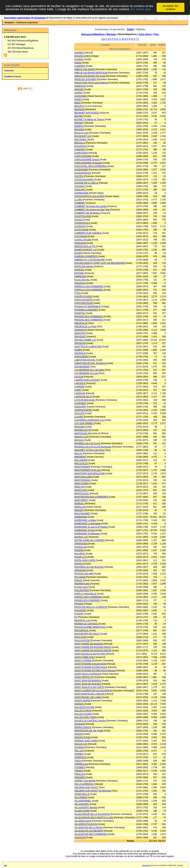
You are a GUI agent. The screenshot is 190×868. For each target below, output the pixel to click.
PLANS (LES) (81, 587)
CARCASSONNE (83, 156)
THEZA (78, 761)
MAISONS (80, 427)
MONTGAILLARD (83, 477)
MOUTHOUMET (82, 514)
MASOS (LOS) (82, 437)
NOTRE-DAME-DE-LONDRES (90, 540)
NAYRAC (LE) (81, 537)
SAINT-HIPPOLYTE (84, 677)
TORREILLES (81, 764)
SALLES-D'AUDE (83, 714)
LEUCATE (79, 413)
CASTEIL (79, 176)
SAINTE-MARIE (82, 701)
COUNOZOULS (82, 223)
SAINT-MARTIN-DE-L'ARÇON (89, 694)
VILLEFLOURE (82, 811)
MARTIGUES (81, 433)
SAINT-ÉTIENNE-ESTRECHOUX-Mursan (95, 671)
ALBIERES (80, 66)
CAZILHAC (80, 190)
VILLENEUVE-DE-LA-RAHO (89, 828)
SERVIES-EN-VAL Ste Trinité (89, 731)
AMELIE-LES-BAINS (85, 69)
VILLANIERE (81, 797)
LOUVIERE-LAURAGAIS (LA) (89, 420)
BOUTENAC (81, 140)
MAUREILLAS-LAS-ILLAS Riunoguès (93, 447)
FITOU (78, 293)
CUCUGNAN (81, 236)
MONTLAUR (81, 490)
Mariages (112, 34)
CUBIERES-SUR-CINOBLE (88, 233)
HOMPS (78, 350)
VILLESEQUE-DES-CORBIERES (91, 834)
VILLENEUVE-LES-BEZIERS (89, 831)
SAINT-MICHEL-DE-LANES (88, 697)
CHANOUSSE (81, 193)
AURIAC (79, 93)
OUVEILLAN (81, 547)
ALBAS (78, 63)
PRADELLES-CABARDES (87, 600)
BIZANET (79, 116)
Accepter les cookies (171, 7)
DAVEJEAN (80, 243)
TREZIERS (80, 777)
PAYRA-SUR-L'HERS (85, 560)
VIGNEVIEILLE (82, 794)
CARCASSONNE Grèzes (87, 160)
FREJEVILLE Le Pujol (85, 327)
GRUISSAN (80, 343)
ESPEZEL (79, 270)
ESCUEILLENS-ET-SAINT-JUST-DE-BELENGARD (100, 263)
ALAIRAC (79, 59)
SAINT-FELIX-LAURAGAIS (88, 674)
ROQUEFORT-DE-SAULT (87, 634)
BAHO (78, 103)
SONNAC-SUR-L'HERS (86, 741)
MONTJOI (79, 487)
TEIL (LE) (79, 751)
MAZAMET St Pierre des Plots (89, 450)
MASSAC (79, 440)
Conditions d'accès (13, 77)
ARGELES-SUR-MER (85, 79)
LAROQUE (80, 393)
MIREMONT (80, 457)
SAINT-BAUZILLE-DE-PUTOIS (90, 654)
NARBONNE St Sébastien (87, 534)
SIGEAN (79, 734)
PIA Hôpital (80, 577)
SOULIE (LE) (81, 744)
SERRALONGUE (83, 727)
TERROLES (80, 757)
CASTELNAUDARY (84, 180)
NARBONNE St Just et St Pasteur (91, 527)
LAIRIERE (80, 387)
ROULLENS (80, 637)
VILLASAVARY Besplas (86, 808)
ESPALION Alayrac (84, 266)
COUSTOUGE (82, 230)
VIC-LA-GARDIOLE (84, 784)
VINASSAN (80, 838)
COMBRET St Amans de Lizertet (91, 206)
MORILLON (80, 507)
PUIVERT (79, 614)
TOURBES (80, 767)
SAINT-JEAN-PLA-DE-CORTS (89, 687)
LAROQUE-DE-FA (83, 397)
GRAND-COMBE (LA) (85, 340)
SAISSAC (79, 704)
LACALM (79, 377)
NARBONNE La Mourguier (88, 524)
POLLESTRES (82, 590)
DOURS (78, 253)
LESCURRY (80, 407)
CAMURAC (80, 150)
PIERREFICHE (82, 584)
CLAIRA (78, 200)
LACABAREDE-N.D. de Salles (89, 370)
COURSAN (80, 226)
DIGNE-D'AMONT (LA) (86, 250)
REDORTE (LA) (82, 620)
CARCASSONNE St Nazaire (89, 163)
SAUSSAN (80, 724)
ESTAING (79, 273)
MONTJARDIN (82, 484)
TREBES (79, 771)
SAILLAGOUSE (82, 641)
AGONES (79, 53)
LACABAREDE (82, 367)
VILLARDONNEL (83, 801)
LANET (78, 390)
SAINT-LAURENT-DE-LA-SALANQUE (93, 691)
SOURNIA (79, 747)
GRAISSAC (80, 337)
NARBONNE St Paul (85, 530)
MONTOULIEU (82, 494)
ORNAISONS (81, 544)
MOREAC (79, 504)
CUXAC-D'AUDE (83, 240)
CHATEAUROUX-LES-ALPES (89, 196)
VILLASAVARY (82, 804)
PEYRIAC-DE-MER (84, 574)
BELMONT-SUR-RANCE (87, 113)
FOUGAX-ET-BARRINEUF (88, 307)
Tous (156, 34)
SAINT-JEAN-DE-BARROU (88, 681)
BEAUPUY (80, 106)
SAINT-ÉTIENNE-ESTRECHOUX (91, 667)
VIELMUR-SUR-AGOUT (86, 787)
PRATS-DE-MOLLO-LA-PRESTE (91, 607)
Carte (130, 29)
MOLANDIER (81, 460)
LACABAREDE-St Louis (86, 373)
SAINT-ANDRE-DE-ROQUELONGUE (93, 647)
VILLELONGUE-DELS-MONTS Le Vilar (94, 818)
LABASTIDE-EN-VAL (85, 360)
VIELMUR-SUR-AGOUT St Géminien (93, 791)
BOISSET (79, 123)
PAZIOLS (79, 564)
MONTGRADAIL (83, 480)
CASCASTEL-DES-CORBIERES (91, 166)
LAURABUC (80, 403)
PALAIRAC (80, 554)
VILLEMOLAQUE (83, 821)
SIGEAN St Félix (83, 737)
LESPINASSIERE (83, 410)
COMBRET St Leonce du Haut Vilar (92, 210)
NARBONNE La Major (85, 520)
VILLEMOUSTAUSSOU (86, 824)
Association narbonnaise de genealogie (25, 18)
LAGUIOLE (80, 383)
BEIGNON (80, 109)
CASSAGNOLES (83, 173)
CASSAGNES (81, 170)
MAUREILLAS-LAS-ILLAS (87, 443)
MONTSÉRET (81, 500)
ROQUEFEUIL (82, 630)
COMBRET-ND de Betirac (87, 213)
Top (5, 865)
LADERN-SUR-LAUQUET (87, 380)
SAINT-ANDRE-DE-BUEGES (89, 644)
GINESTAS (80, 333)
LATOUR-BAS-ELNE (85, 400)
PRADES (79, 604)
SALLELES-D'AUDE (84, 707)
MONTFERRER (82, 467)
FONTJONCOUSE (84, 303)
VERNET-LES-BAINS (85, 781)
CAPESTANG (81, 153)
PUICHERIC (81, 610)
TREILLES (80, 774)
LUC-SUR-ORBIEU (84, 423)
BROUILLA (80, 143)
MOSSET (79, 510)
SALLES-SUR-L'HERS (86, 717)
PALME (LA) (81, 557)
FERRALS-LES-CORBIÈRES (89, 290)
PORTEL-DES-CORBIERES (88, 597)
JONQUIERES (82, 357)
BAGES (78, 99)
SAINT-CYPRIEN (83, 661)
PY (76, 617)
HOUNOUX (80, 353)
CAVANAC (80, 186)
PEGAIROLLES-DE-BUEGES (89, 567)
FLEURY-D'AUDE (83, 297)
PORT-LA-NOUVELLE (85, 594)
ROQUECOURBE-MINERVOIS (90, 627)
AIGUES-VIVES (82, 56)
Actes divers (145, 34)
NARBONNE (81, 517)
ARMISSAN (80, 86)
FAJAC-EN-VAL (82, 280)
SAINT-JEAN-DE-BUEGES (88, 684)
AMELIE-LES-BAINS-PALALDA (90, 76)
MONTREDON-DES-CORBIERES (91, 497)
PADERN (79, 550)
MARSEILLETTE (83, 430)
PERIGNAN (80, 570)
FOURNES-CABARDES (86, 310)
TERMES (79, 754)
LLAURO (79, 417)
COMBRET (80, 203)
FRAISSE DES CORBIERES (89, 317)
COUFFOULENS (83, 216)
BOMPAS (79, 126)
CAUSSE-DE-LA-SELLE (86, 183)
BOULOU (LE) (82, 133)
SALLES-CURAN (83, 711)
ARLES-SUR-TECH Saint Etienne (91, 83)
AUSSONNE (81, 96)
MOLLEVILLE (81, 464)
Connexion (9, 71)
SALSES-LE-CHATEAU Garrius (90, 721)
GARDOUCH (81, 330)
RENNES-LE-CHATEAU (86, 624)
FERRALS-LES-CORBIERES (89, 286)
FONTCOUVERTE (84, 300)
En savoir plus (141, 9)
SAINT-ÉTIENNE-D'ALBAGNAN (90, 664)
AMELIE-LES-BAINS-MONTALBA (91, 73)
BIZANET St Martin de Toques (89, 119)
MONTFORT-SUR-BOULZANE (90, 474)
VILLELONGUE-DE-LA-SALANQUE (92, 814)
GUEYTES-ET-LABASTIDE (88, 347)
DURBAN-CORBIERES (86, 256)
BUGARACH (81, 146)
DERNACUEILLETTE (85, 246)
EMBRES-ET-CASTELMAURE (90, 260)
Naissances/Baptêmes (93, 34)
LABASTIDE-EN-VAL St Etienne (90, 363)
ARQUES (79, 89)
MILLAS (78, 453)
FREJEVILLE (81, 323)
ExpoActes (146, 865)
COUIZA (79, 220)
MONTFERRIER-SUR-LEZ (88, 470)
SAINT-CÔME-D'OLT (85, 657)
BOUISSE (79, 130)
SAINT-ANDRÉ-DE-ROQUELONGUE (93, 651)
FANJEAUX (80, 283)
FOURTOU (80, 313)
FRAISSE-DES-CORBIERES (89, 320)
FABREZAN (80, 276)
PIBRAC (79, 580)
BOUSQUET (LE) (83, 136)
